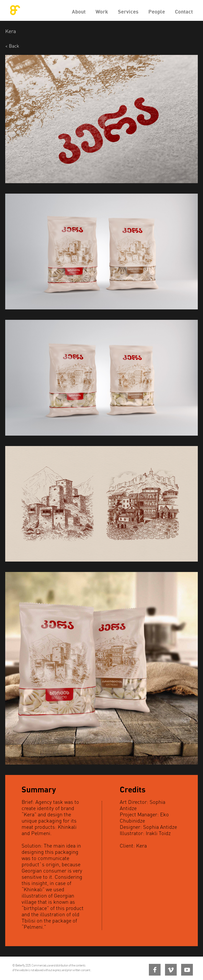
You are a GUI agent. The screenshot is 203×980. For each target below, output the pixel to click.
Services (128, 12)
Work (102, 12)
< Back (12, 46)
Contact (184, 12)
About (79, 12)
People (157, 12)
